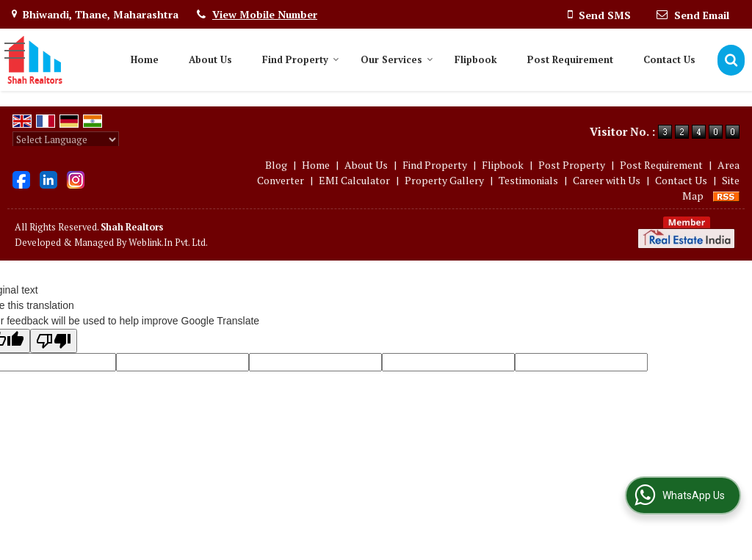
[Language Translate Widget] (66, 139)
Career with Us (607, 180)
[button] (265, 14)
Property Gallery (444, 180)
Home (145, 59)
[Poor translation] (54, 341)
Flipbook (476, 59)
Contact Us (669, 59)
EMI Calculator (354, 180)
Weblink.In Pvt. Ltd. (168, 243)
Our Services (397, 59)
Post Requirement (570, 59)
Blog (276, 165)
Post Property (572, 165)
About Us (210, 59)
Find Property (301, 59)
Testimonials (528, 180)
